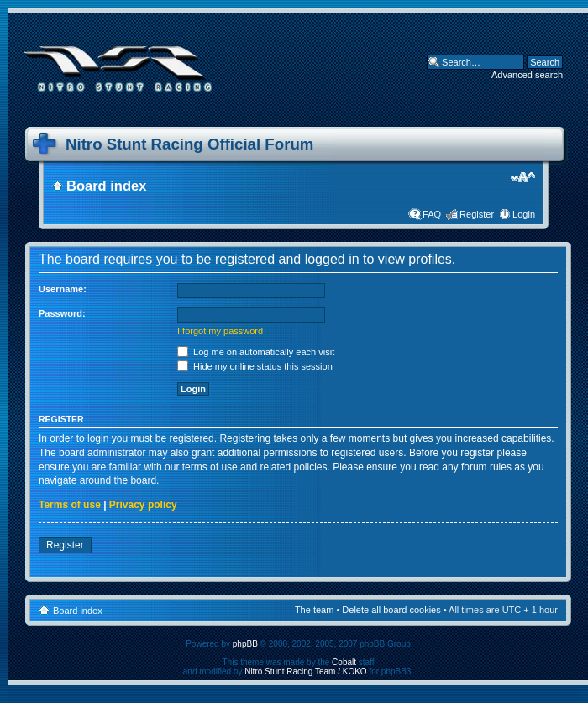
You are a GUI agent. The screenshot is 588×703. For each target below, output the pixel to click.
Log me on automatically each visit (256, 352)
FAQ (432, 214)
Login (524, 214)
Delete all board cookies (391, 610)
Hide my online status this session (255, 366)
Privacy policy (143, 505)
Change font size (523, 177)
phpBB (245, 644)
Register (477, 214)
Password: (62, 313)
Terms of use (70, 505)
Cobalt (344, 662)
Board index (106, 186)
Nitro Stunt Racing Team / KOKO (305, 672)
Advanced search (527, 75)
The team (314, 610)
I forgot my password (220, 331)
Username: (63, 289)
